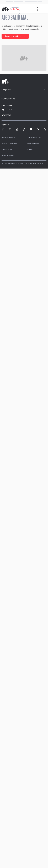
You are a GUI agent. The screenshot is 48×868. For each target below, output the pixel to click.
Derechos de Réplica (8, 138)
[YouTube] (31, 129)
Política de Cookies (8, 155)
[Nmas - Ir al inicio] (5, 9)
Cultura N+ (31, 150)
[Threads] (45, 129)
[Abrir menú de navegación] (44, 9)
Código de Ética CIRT (34, 138)
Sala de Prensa (7, 150)
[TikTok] (24, 129)
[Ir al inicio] (24, 82)
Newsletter (6, 115)
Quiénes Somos (8, 98)
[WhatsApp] (38, 129)
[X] (10, 129)
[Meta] (3, 129)
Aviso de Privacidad (34, 144)
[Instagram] (17, 129)
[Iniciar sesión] (38, 9)
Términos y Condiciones (9, 144)
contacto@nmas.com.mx (11, 110)
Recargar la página (15, 36)
